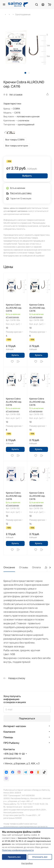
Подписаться (27, 718)
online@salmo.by (12, 758)
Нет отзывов (16, 94)
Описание (9, 567)
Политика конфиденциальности (18, 850)
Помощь (8, 737)
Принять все (14, 857)
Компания (9, 732)
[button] (25, 73)
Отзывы (24, 567)
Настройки (27, 863)
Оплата (36, 567)
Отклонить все (40, 857)
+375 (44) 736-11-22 (14, 754)
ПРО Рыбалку (11, 743)
